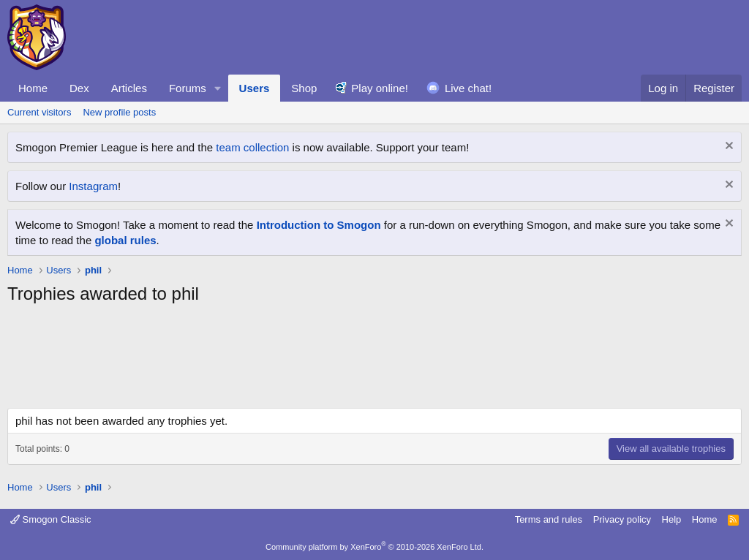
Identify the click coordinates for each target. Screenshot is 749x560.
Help (672, 519)
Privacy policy (622, 519)
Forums (188, 88)
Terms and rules (549, 519)
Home (33, 88)
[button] (218, 88)
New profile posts (119, 112)
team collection (252, 147)
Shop (304, 88)
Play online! (380, 88)
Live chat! (468, 88)
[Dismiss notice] (727, 147)
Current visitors (39, 112)
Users (255, 88)
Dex (79, 88)
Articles (129, 88)
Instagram (93, 186)
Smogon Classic (51, 519)
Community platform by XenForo (374, 547)
